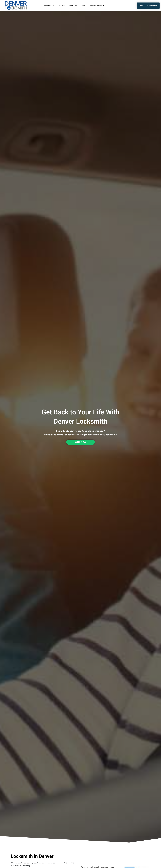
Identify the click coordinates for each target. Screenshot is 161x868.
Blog (83, 6)
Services (49, 6)
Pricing (62, 6)
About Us (73, 6)
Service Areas (97, 6)
